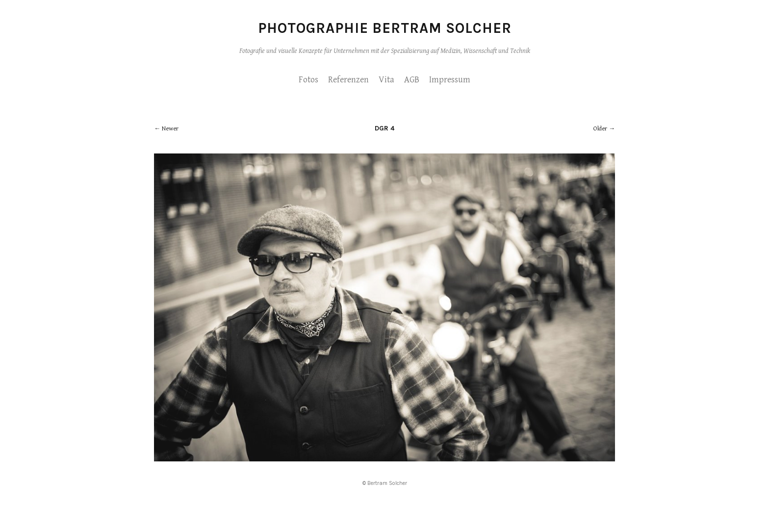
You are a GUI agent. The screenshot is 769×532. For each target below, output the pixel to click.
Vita (386, 80)
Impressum (450, 80)
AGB (412, 80)
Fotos (308, 80)
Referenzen (348, 80)
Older (600, 129)
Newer (170, 129)
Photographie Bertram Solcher (385, 28)
